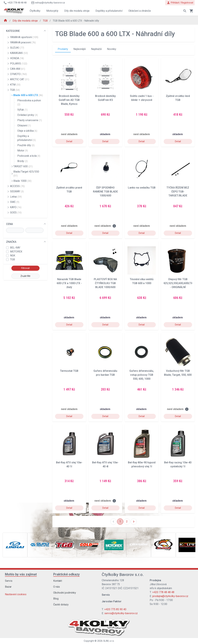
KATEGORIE (13, 31)
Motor (23, 151)
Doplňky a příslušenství (27, 138)
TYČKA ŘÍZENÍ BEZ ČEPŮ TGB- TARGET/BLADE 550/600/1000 (178, 192)
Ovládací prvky (28, 115)
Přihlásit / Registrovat (180, 3)
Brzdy (23, 161)
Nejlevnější (80, 49)
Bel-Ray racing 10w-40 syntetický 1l (178, 464)
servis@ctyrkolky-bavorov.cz (121, 613)
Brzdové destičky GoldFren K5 (105, 98)
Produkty (63, 49)
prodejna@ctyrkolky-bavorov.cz (170, 596)
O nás (57, 587)
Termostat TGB (69, 371)
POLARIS (19, 64)
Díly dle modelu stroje (25, 21)
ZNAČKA (11, 242)
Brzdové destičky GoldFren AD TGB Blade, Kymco (69, 100)
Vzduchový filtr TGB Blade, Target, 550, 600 (178, 373)
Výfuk (22, 110)
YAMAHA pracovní (23, 42)
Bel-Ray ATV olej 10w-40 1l (69, 464)
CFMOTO (18, 74)
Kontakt (58, 581)
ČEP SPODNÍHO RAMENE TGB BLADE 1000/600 (105, 192)
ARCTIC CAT (20, 79)
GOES (16, 212)
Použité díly (26, 145)
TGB (46, 21)
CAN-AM (18, 69)
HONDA (17, 58)
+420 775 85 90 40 (115, 609)
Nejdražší (96, 49)
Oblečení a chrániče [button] (140, 11)
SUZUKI (17, 48)
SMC (15, 202)
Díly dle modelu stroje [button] (77, 11)
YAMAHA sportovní (24, 37)
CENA (9, 224)
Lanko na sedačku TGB (142, 188)
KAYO (16, 207)
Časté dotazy (61, 605)
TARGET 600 (23, 166)
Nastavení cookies (16, 594)
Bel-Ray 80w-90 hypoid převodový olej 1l (142, 464)
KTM (15, 85)
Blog (56, 599)
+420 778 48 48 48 (163, 592)
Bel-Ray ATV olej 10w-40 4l (105, 464)
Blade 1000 (22, 181)
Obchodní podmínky (65, 593)
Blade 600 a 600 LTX (28, 95)
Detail (69, 141)
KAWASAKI (19, 53)
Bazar (8, 587)
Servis (9, 581)
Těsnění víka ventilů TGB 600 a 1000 (142, 281)
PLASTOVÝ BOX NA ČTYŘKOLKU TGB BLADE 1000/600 (105, 283)
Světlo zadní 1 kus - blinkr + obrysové (142, 98)
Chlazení (24, 125)
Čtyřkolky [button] (35, 11)
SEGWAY (17, 191)
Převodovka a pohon (29, 102)
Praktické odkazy (66, 574)
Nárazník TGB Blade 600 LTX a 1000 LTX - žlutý (69, 283)
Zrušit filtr (25, 276)
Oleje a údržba (27, 131)
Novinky (112, 49)
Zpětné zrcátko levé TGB (178, 98)
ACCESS (17, 186)
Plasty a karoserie (30, 120)
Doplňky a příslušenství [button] (109, 11)
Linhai (16, 197)
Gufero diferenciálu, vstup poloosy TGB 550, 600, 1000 (142, 375)
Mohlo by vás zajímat (21, 574)
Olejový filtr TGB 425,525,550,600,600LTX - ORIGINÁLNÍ (178, 283)
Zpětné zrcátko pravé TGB (69, 190)
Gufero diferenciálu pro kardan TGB (105, 373)
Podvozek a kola (29, 156)
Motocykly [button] (52, 11)
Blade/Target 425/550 (26, 174)
